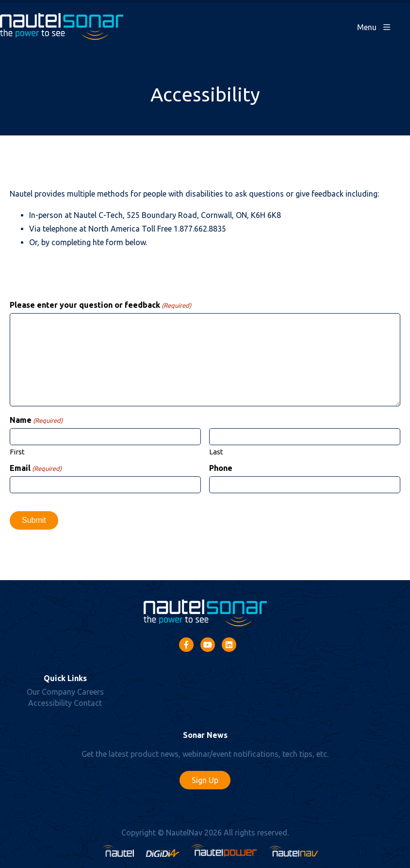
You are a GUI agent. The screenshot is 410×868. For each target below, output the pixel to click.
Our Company (51, 692)
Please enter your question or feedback (100, 305)
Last (216, 452)
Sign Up (205, 780)
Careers (90, 692)
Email (36, 468)
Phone (221, 468)
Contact (88, 703)
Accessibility (50, 703)
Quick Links (65, 678)
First (17, 452)
